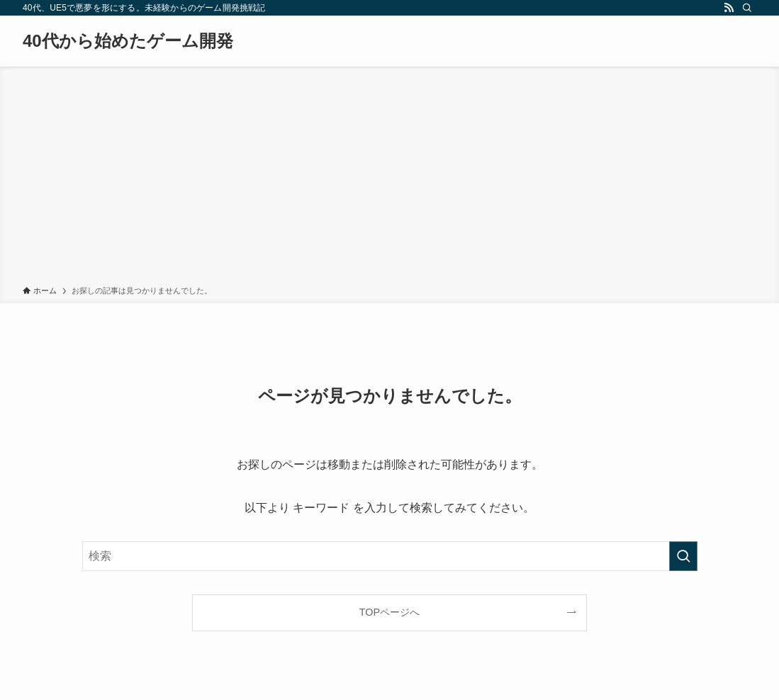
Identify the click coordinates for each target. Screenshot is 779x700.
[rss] (729, 8)
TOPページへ (389, 612)
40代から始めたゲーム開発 (128, 41)
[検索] (747, 8)
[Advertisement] (389, 179)
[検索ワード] (390, 556)
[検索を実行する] (683, 556)
